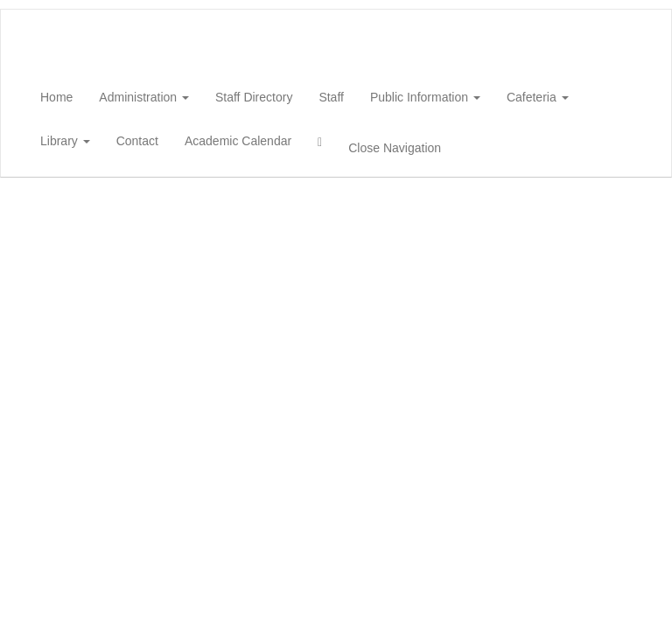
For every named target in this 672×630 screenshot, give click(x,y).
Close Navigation (395, 148)
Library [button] (65, 141)
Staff (331, 97)
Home (56, 97)
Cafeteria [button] (538, 97)
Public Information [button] (425, 97)
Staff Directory (254, 97)
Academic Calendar (238, 141)
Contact (137, 141)
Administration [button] (144, 97)
